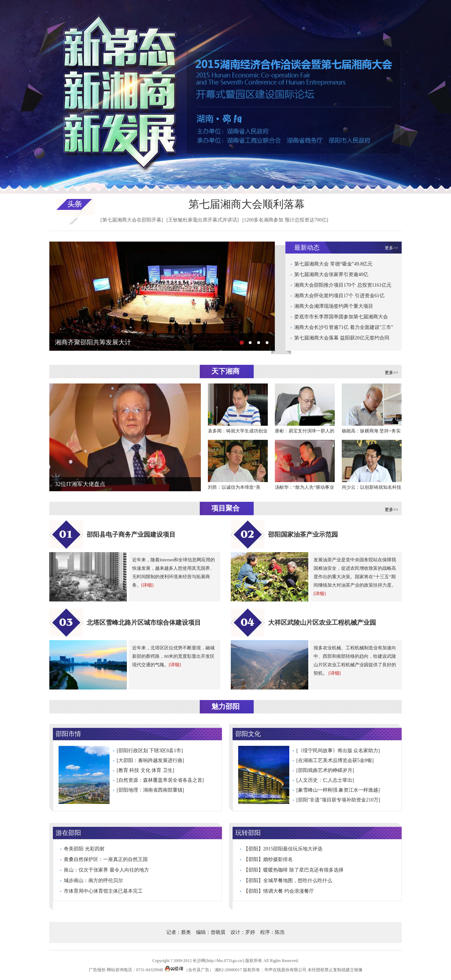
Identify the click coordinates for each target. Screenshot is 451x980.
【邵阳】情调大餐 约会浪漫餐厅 (279, 891)
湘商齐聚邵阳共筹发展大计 (93, 342)
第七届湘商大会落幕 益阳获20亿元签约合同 (342, 338)
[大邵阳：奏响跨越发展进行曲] (150, 760)
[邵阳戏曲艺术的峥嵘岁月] (325, 770)
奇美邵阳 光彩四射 (84, 849)
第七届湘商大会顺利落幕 (247, 204)
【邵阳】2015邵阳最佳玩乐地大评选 (283, 849)
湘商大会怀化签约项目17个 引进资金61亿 (339, 296)
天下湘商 (225, 371)
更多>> (391, 248)
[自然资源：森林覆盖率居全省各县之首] (160, 780)
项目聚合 (225, 508)
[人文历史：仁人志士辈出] (325, 780)
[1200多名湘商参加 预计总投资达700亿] (285, 220)
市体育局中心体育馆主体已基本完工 (103, 891)
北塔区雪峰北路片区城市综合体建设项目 (144, 623)
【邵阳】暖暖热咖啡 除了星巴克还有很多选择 (294, 870)
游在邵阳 (68, 833)
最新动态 (307, 248)
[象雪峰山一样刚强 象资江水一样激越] (338, 790)
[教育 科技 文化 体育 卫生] (145, 770)
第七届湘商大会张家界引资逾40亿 (331, 274)
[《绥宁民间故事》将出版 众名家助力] (338, 751)
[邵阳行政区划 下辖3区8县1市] (150, 751)
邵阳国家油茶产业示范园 (303, 535)
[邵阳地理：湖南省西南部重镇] (150, 790)
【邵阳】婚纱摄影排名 (268, 859)
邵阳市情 (68, 734)
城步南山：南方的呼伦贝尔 (93, 881)
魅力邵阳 (225, 706)
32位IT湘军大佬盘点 (80, 484)
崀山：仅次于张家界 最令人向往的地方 (106, 870)
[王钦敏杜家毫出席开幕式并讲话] (202, 220)
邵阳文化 (248, 734)
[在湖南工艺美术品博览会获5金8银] (335, 760)
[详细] (147, 585)
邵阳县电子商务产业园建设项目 (131, 535)
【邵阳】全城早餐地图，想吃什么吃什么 (288, 881)
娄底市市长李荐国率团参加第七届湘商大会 (341, 317)
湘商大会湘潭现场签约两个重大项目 (334, 306)
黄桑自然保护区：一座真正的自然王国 (106, 859)
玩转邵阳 (248, 833)
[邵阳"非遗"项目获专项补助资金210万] (338, 800)
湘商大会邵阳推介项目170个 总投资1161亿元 (343, 285)
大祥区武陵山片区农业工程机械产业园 (322, 623)
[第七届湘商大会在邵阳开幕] (132, 220)
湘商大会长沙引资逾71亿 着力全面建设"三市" (344, 327)
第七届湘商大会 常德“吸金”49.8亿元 (333, 264)
